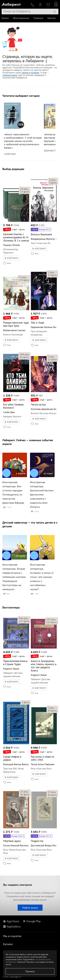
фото (25, 192)
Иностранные (21, 18)
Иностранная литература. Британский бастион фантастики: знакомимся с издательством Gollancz (42, 495)
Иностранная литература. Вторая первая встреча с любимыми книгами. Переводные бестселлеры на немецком (14, 577)
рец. (24, 189)
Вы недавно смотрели (18, 885)
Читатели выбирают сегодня (21, 96)
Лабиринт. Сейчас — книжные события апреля (28, 442)
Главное (38, 18)
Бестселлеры (11, 607)
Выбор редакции (13, 169)
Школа (52, 18)
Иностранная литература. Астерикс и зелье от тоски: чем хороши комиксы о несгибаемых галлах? (42, 577)
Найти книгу (30, 908)
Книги (5, 18)
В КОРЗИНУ (12, 258)
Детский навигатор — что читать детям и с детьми (30, 524)
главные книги (10, 75)
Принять (30, 971)
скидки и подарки (30, 73)
